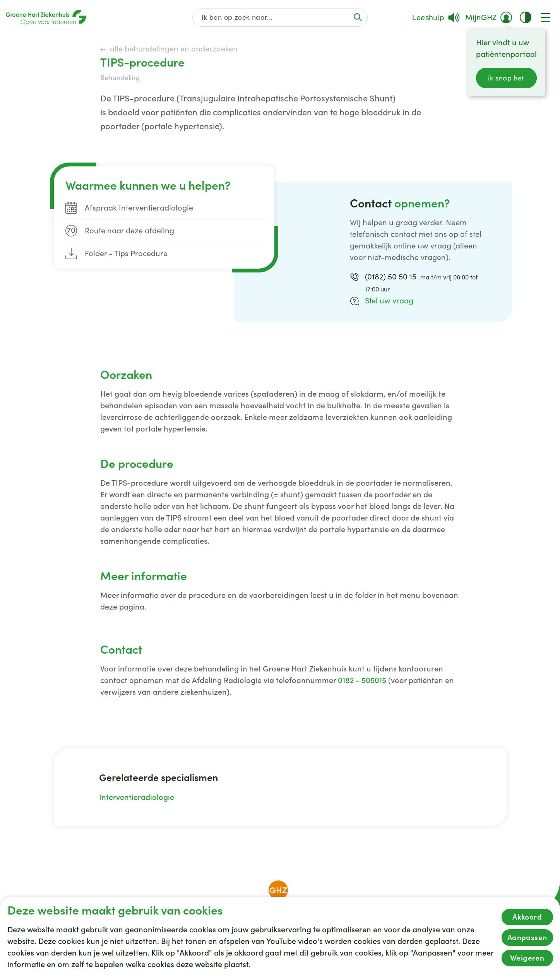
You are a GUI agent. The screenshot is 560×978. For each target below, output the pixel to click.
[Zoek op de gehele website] (280, 18)
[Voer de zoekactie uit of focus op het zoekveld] (358, 17)
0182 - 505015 (362, 680)
